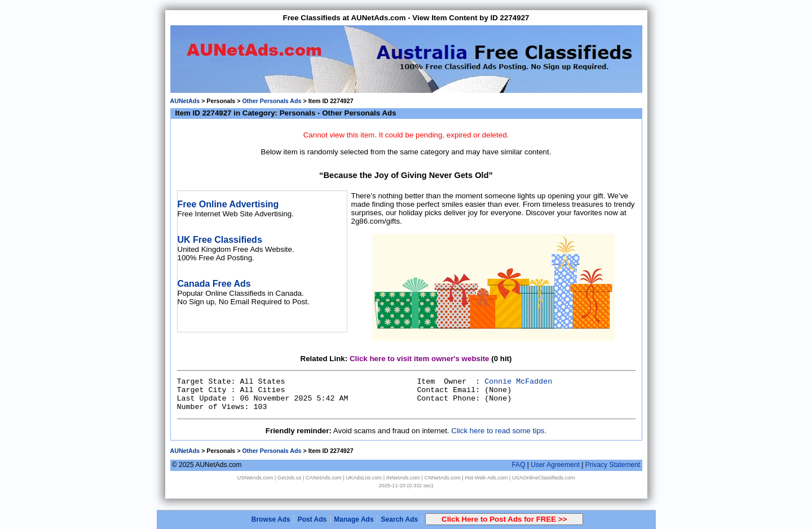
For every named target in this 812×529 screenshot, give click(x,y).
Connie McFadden (518, 382)
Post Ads (312, 519)
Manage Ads (354, 519)
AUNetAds (185, 101)
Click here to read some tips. (499, 431)
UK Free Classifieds (220, 240)
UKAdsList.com (364, 478)
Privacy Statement (613, 465)
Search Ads (400, 519)
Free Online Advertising (228, 204)
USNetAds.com (255, 478)
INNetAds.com (403, 478)
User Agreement (555, 465)
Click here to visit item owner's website (420, 359)
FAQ (518, 465)
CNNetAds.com (443, 478)
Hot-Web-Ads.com (486, 478)
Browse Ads (271, 519)
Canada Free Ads (214, 284)
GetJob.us (290, 478)
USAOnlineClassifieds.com (543, 478)
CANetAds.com (324, 478)
